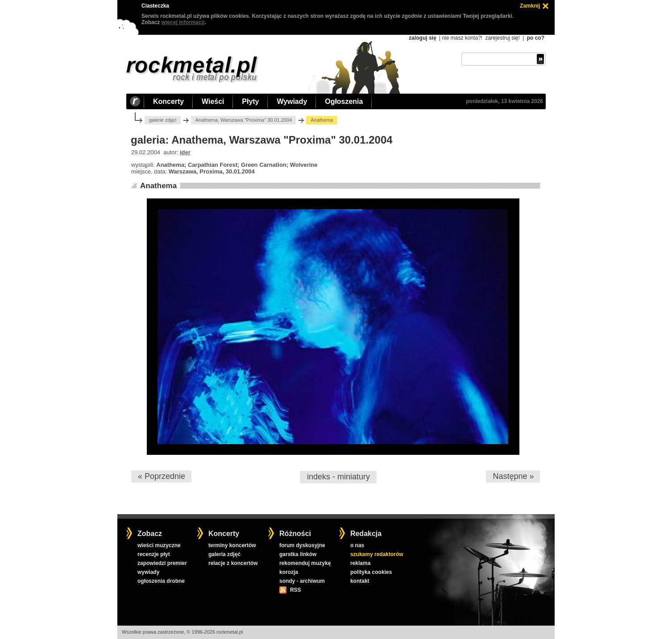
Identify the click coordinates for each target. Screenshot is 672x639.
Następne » (513, 476)
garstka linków (298, 554)
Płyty (250, 101)
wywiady (148, 572)
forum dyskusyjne (302, 545)
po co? (536, 38)
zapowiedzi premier (162, 563)
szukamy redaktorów (377, 554)
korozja (289, 572)
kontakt (360, 581)
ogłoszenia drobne (161, 581)
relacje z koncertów (233, 563)
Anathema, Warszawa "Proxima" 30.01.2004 (244, 120)
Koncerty (168, 101)
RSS (295, 590)
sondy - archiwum (302, 581)
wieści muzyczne (159, 545)
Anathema (158, 186)
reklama (360, 563)
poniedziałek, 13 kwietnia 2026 (504, 101)
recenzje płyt (154, 554)
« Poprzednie (162, 476)
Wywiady (292, 101)
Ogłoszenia (344, 101)
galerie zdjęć (163, 120)
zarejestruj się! (502, 38)
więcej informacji (183, 22)
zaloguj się (422, 38)
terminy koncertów (232, 545)
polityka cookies (371, 572)
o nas (357, 545)
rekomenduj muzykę (305, 563)
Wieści (213, 101)
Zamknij (530, 6)
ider (185, 152)
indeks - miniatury (338, 477)
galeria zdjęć (224, 554)
